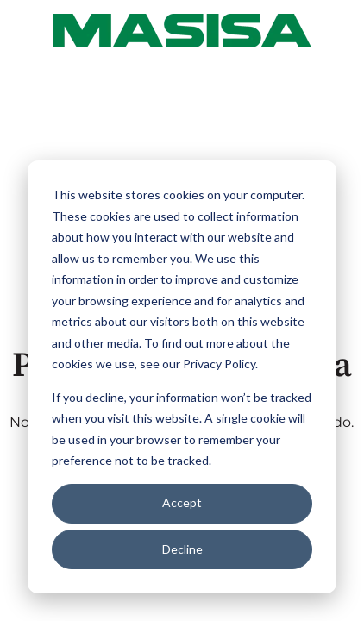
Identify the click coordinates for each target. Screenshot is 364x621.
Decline (182, 549)
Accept (182, 502)
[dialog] (182, 377)
